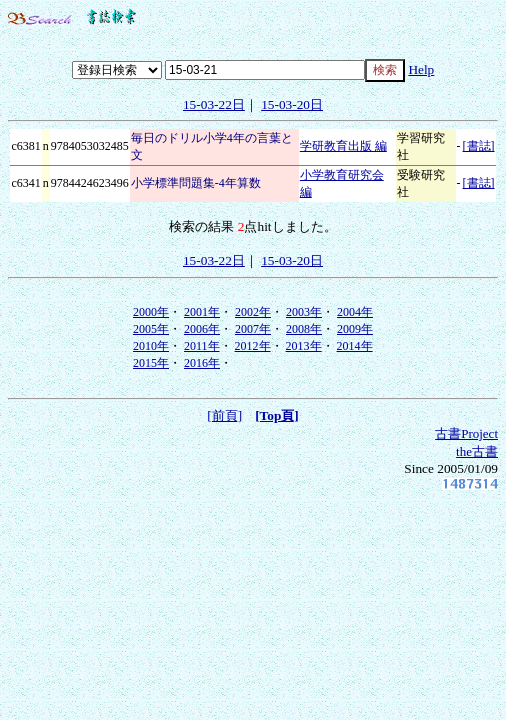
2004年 (355, 312)
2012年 (253, 346)
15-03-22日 (214, 104)
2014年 (355, 346)
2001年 (202, 312)
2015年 (151, 363)
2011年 (202, 346)
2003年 (304, 312)
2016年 (202, 363)
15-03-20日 (292, 104)
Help (421, 69)
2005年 (151, 329)
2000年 (151, 312)
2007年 (253, 329)
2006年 (202, 329)
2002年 (253, 312)
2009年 (355, 329)
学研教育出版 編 (343, 146)
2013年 (304, 346)
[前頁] (224, 415)
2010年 (151, 346)
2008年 (304, 329)
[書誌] (479, 146)
